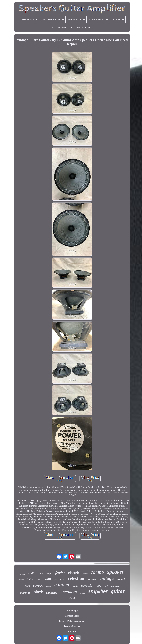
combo (97, 572)
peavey (49, 587)
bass (72, 597)
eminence (52, 593)
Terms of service (72, 626)
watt (48, 579)
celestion (76, 578)
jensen (85, 574)
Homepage (72, 611)
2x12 (39, 580)
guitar (118, 591)
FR (75, 631)
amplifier (98, 591)
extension (115, 586)
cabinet (62, 584)
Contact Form (72, 616)
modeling (25, 593)
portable (60, 579)
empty (49, 574)
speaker (116, 572)
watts (75, 586)
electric (74, 573)
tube (98, 585)
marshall (38, 586)
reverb (121, 580)
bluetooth (92, 580)
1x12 (30, 579)
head (27, 586)
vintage (106, 578)
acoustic (87, 585)
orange (23, 574)
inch (106, 586)
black (38, 592)
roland (82, 594)
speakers (69, 592)
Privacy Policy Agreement (72, 621)
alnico (21, 580)
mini (41, 573)
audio (32, 573)
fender (60, 573)
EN (70, 631)
